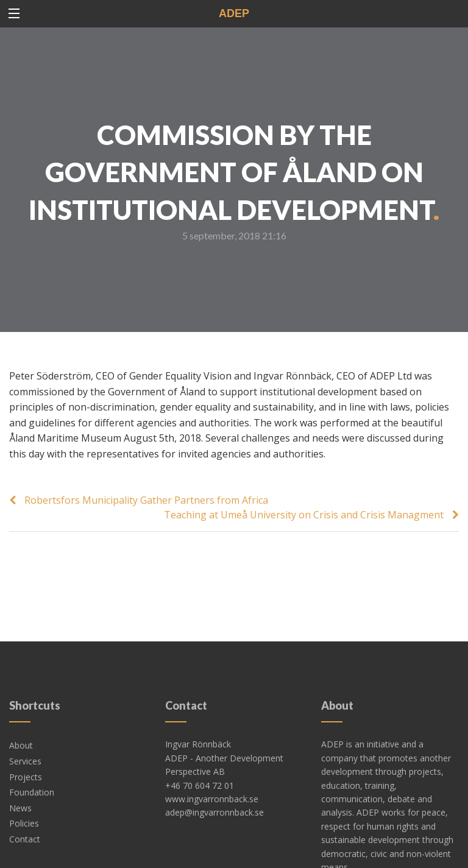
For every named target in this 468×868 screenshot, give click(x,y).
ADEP (234, 13)
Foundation (32, 756)
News (20, 771)
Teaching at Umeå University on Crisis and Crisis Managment (304, 515)
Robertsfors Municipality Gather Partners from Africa (146, 500)
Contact (25, 803)
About (21, 709)
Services (25, 725)
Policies (24, 787)
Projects (26, 740)
